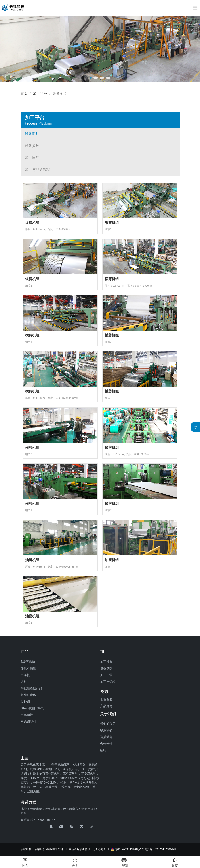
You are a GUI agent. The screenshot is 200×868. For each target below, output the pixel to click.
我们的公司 (108, 724)
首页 (24, 94)
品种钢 (25, 702)
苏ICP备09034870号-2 (126, 849)
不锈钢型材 (28, 722)
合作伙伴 (106, 744)
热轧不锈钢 (28, 668)
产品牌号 (106, 706)
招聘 (103, 750)
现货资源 (106, 699)
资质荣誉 (106, 737)
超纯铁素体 (28, 695)
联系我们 (106, 730)
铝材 (24, 682)
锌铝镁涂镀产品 (31, 688)
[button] (91, 78)
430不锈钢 (28, 662)
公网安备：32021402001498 (159, 849)
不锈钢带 (27, 715)
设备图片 (32, 134)
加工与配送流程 (37, 170)
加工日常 (32, 158)
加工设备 (106, 662)
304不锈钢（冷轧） (34, 708)
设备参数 (32, 146)
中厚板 (25, 675)
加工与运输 (108, 682)
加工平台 (40, 94)
